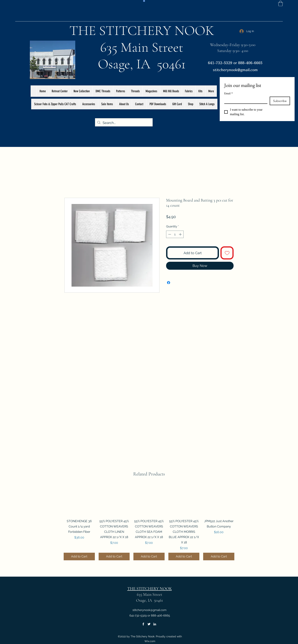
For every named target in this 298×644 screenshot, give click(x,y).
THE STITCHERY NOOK (142, 31)
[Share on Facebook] (169, 283)
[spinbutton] (175, 234)
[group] (149, 522)
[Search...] (124, 123)
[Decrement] (169, 234)
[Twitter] (149, 624)
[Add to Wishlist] (227, 253)
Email (228, 93)
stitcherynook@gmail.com (235, 70)
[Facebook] (143, 624)
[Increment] (181, 234)
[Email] (245, 100)
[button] (281, 4)
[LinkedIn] (155, 624)
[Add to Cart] (79, 557)
